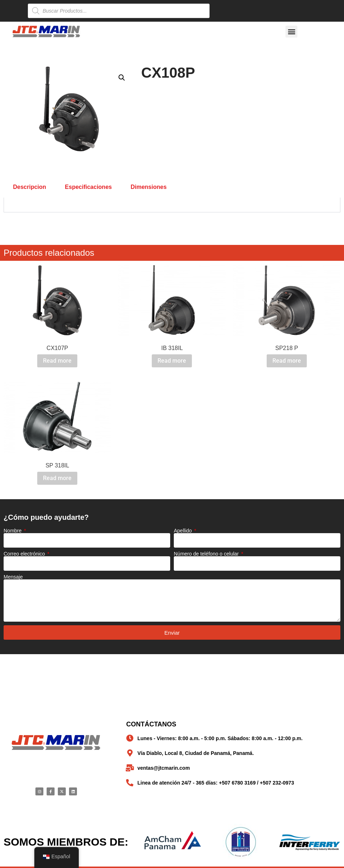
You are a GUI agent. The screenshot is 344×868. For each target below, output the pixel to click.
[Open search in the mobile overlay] (119, 11)
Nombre (13, 531)
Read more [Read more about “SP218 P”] (287, 361)
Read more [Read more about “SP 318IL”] (57, 478)
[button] (291, 32)
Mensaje (13, 577)
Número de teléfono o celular (207, 554)
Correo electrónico (25, 554)
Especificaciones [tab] (89, 187)
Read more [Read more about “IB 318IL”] (172, 361)
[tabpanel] (172, 205)
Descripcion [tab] (30, 187)
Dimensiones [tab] (149, 187)
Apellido (184, 531)
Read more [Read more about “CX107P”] (57, 361)
